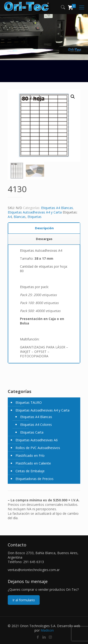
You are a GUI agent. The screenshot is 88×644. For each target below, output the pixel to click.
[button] (73, 97)
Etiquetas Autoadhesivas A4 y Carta (35, 212)
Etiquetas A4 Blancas (57, 208)
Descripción (44, 228)
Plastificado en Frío (30, 455)
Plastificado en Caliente (33, 463)
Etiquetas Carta (32, 432)
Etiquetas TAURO (29, 402)
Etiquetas (34, 217)
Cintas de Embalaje (30, 471)
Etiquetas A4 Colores (36, 425)
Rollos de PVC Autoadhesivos (38, 448)
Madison (47, 630)
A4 (10, 217)
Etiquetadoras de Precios (34, 479)
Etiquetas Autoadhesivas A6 (37, 440)
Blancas (20, 217)
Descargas (44, 239)
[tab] (44, 228)
